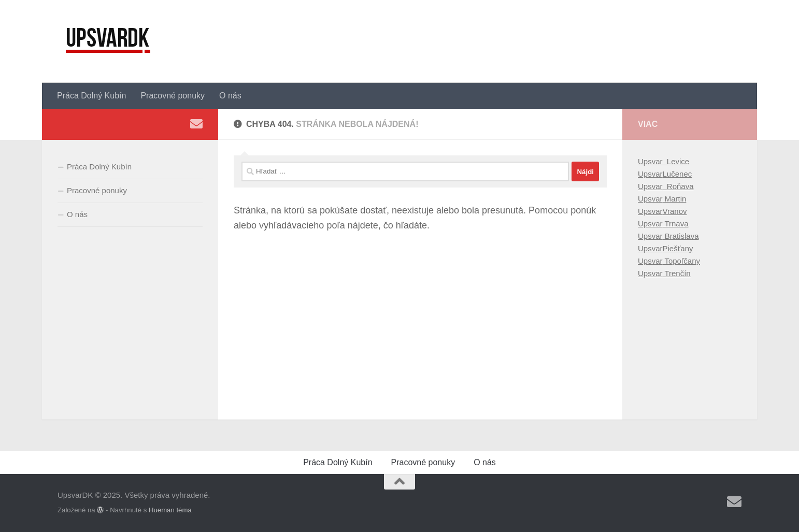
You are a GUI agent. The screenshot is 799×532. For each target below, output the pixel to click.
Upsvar (650, 174)
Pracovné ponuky (173, 96)
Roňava (678, 186)
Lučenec (677, 174)
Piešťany (678, 248)
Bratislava (681, 236)
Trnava (676, 224)
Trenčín (677, 273)
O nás (230, 96)
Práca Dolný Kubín (91, 96)
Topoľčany (681, 261)
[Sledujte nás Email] (196, 124)
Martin (675, 199)
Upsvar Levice (664, 161)
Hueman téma (170, 510)
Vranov (675, 211)
